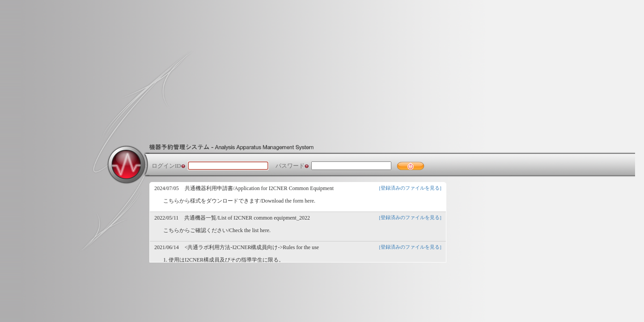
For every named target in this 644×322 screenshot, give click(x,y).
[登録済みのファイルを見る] (410, 188)
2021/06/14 (167, 247)
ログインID (166, 166)
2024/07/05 (167, 188)
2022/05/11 (166, 218)
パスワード (290, 166)
